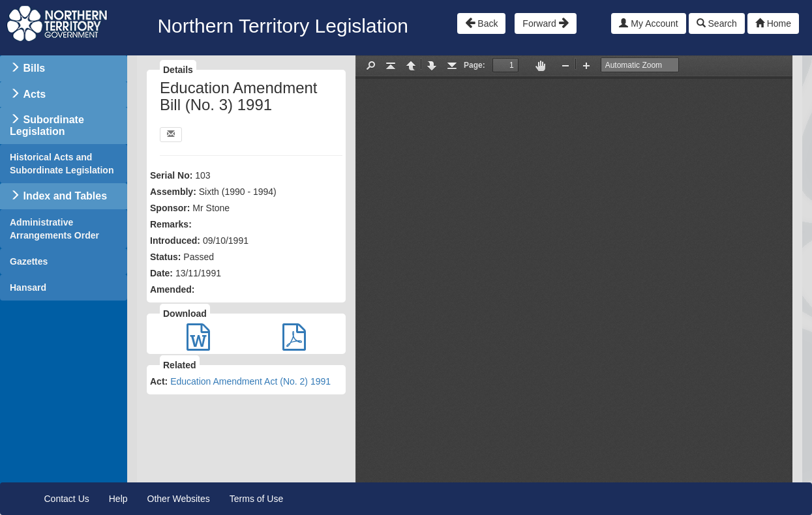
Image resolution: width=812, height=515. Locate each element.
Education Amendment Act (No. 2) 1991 (250, 381)
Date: (161, 273)
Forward (545, 23)
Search (717, 23)
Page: (474, 65)
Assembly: (173, 192)
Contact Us (67, 499)
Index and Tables (65, 196)
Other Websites (179, 499)
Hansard (28, 287)
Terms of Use (256, 499)
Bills (34, 68)
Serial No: (171, 175)
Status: (165, 257)
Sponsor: (170, 208)
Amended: (172, 289)
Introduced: (175, 241)
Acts (34, 94)
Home (773, 23)
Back (481, 23)
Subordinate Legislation (47, 125)
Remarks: (171, 224)
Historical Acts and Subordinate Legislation (62, 164)
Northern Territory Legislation (283, 26)
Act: (159, 381)
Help (118, 499)
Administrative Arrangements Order (54, 229)
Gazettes (29, 261)
